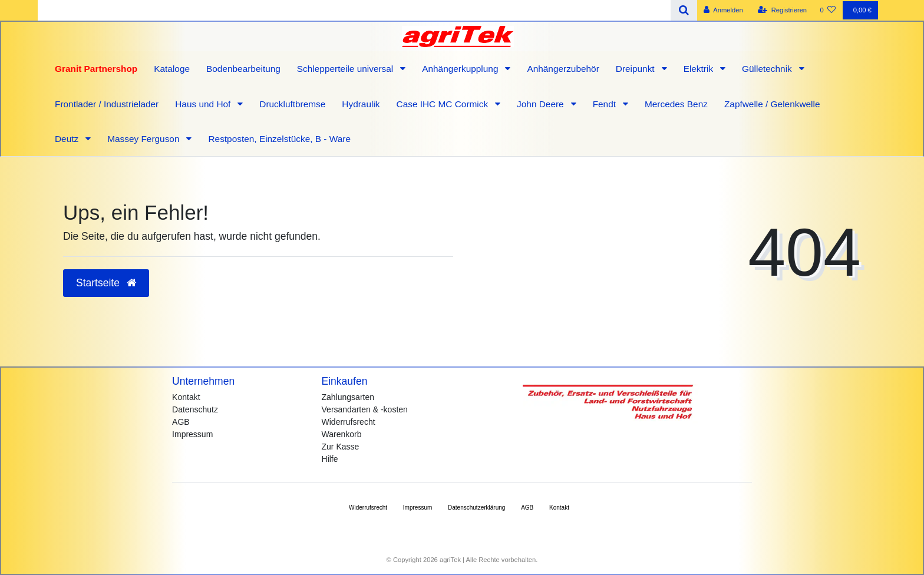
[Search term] (354, 10)
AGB (181, 422)
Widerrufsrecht (349, 422)
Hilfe (330, 459)
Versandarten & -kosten (365, 409)
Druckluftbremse (292, 104)
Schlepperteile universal (346, 69)
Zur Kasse (341, 447)
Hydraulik (361, 104)
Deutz (68, 139)
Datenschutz (195, 409)
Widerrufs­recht (368, 508)
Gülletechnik (768, 69)
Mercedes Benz (676, 104)
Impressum (192, 434)
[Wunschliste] (828, 10)
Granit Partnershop (96, 69)
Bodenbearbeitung (243, 69)
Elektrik (700, 69)
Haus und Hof (204, 104)
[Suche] (684, 10)
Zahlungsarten (348, 397)
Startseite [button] (106, 283)
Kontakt (186, 397)
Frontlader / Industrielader (107, 104)
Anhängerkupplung (461, 69)
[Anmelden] (723, 10)
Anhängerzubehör (563, 69)
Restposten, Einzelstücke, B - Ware (279, 139)
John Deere (542, 104)
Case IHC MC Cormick (444, 104)
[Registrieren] (782, 10)
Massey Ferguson (145, 139)
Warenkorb (342, 434)
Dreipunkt (636, 69)
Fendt (606, 104)
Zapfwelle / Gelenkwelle (772, 104)
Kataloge (172, 69)
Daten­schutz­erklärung (476, 508)
